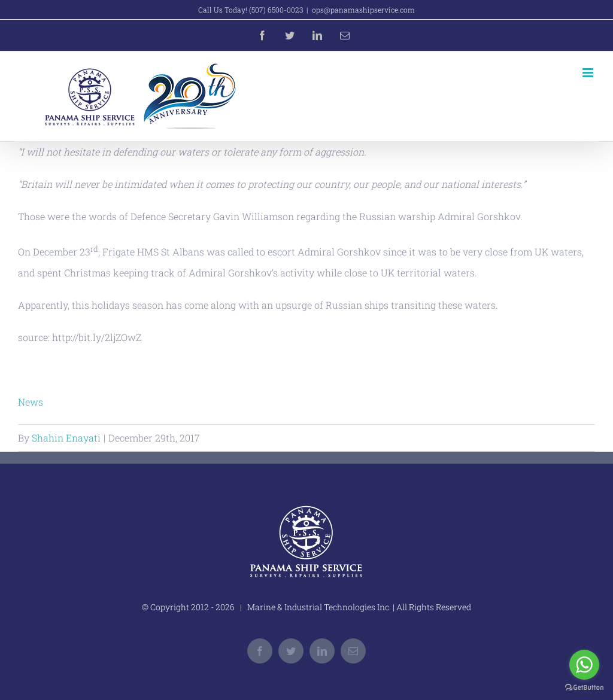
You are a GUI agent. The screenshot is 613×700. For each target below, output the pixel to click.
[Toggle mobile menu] (589, 73)
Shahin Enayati (66, 438)
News (31, 402)
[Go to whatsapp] (584, 665)
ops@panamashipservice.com (363, 10)
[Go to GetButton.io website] (584, 688)
